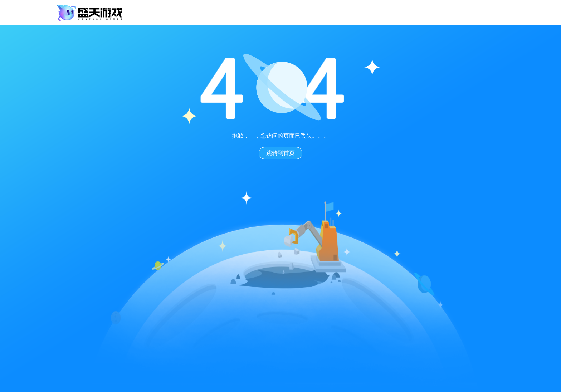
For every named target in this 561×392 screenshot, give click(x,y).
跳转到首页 (280, 153)
